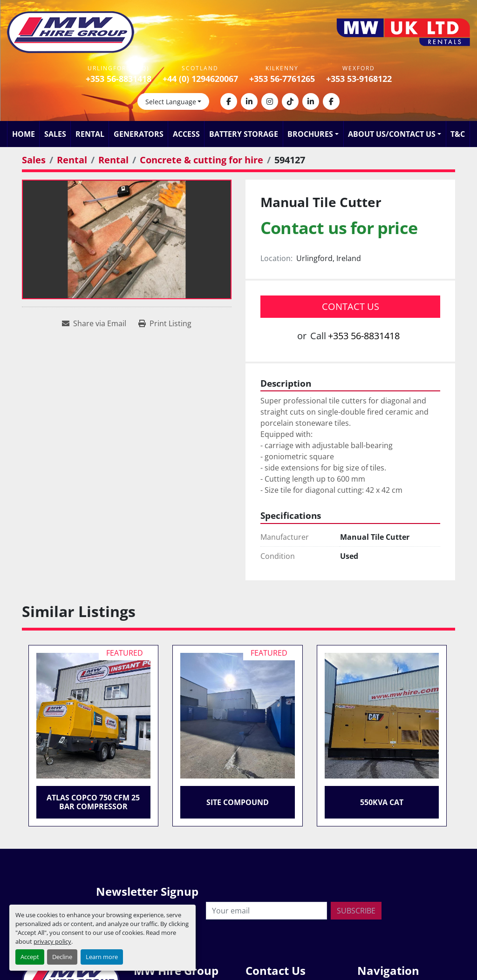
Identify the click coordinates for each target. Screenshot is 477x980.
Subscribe (356, 911)
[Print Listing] (165, 323)
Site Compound (238, 802)
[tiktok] (290, 101)
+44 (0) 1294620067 (200, 79)
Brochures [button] (310, 134)
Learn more (102, 957)
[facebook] (229, 101)
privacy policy (52, 941)
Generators (139, 134)
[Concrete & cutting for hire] (201, 160)
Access (186, 134)
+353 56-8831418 (119, 79)
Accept (30, 957)
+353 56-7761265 (282, 79)
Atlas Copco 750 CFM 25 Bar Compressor (93, 802)
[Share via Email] (94, 323)
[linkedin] (249, 101)
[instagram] (270, 101)
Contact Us (351, 306)
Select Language (171, 102)
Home (24, 134)
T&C (458, 134)
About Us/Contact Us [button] (392, 134)
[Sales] (34, 160)
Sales (55, 134)
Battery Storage (244, 134)
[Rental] (72, 160)
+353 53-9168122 (359, 79)
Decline (62, 957)
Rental (90, 134)
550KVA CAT (382, 802)
